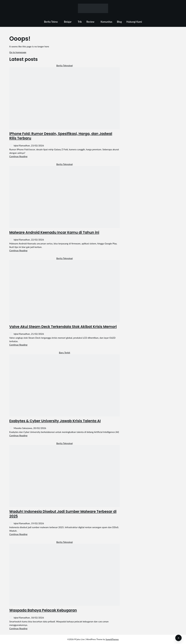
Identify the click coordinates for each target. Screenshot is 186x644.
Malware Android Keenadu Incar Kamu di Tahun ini (54, 232)
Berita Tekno (51, 22)
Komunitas (106, 22)
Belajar (68, 22)
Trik (80, 22)
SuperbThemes (112, 639)
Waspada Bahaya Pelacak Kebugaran (43, 610)
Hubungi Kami (134, 22)
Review (90, 22)
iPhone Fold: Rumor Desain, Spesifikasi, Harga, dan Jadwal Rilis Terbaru (61, 136)
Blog (119, 22)
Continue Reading (18, 156)
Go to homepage (18, 52)
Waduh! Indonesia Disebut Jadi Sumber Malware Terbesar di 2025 (63, 514)
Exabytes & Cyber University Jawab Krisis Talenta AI (55, 421)
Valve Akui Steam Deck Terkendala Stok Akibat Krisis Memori (63, 327)
